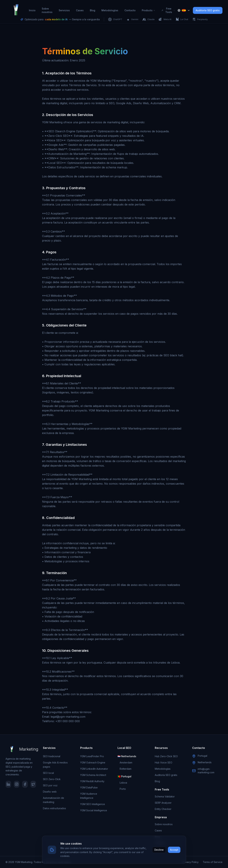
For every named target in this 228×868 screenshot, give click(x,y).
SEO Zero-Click (52, 779)
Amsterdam (126, 762)
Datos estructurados (54, 808)
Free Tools (168, 10)
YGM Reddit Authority (92, 781)
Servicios (64, 10)
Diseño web (50, 792)
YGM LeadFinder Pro (92, 756)
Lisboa (123, 783)
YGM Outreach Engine (93, 762)
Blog (93, 10)
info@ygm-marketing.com (206, 771)
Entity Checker (163, 809)
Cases (80, 10)
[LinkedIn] (8, 784)
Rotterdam (126, 769)
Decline (159, 850)
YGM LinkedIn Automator (94, 769)
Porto (123, 789)
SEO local (48, 773)
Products (149, 10)
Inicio (32, 10)
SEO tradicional (52, 756)
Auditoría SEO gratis (208, 10)
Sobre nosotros (47, 10)
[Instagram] (17, 784)
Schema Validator (165, 796)
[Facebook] (25, 784)
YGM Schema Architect (93, 775)
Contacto (130, 10)
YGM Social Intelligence (94, 810)
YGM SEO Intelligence (93, 804)
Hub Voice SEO (164, 762)
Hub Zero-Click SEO (166, 756)
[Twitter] (33, 784)
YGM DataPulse (89, 787)
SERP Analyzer (163, 803)
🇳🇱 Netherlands (127, 756)
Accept (174, 850)
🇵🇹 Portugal (124, 776)
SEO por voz (50, 785)
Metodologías (110, 10)
